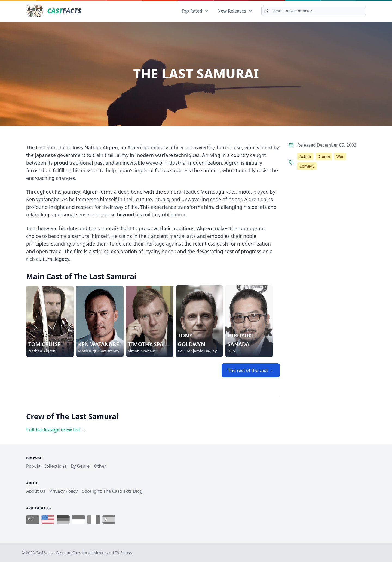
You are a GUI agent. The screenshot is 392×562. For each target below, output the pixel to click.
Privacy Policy (64, 491)
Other (100, 466)
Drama (324, 156)
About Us (36, 491)
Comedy (307, 166)
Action (305, 156)
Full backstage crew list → (56, 430)
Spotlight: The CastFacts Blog (112, 491)
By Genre (80, 466)
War (340, 156)
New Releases (235, 11)
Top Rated (195, 11)
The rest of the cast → (251, 370)
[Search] (314, 11)
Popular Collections (46, 466)
